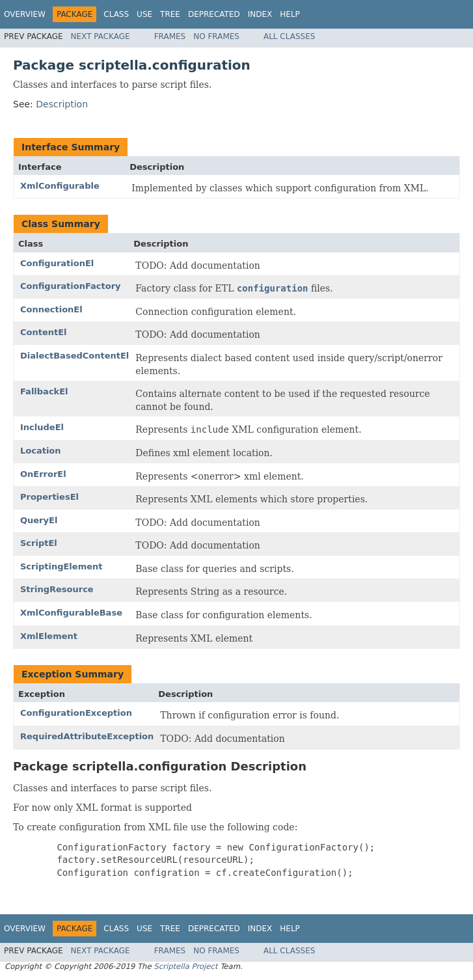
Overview (25, 14)
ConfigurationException (76, 713)
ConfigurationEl (57, 263)
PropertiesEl (49, 497)
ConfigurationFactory (71, 286)
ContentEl (44, 332)
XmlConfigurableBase (71, 613)
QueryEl (39, 520)
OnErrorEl (43, 474)
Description (62, 104)
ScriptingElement (61, 566)
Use (144, 14)
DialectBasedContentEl (74, 356)
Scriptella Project (185, 966)
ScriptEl (39, 543)
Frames (170, 36)
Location (41, 451)
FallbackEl (44, 391)
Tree (170, 14)
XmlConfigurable (60, 186)
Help (290, 14)
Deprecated (214, 14)
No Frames (216, 36)
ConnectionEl (51, 309)
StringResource (57, 589)
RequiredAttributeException (87, 736)
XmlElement (49, 636)
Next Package (101, 36)
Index (260, 14)
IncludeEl (42, 427)
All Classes (289, 36)
